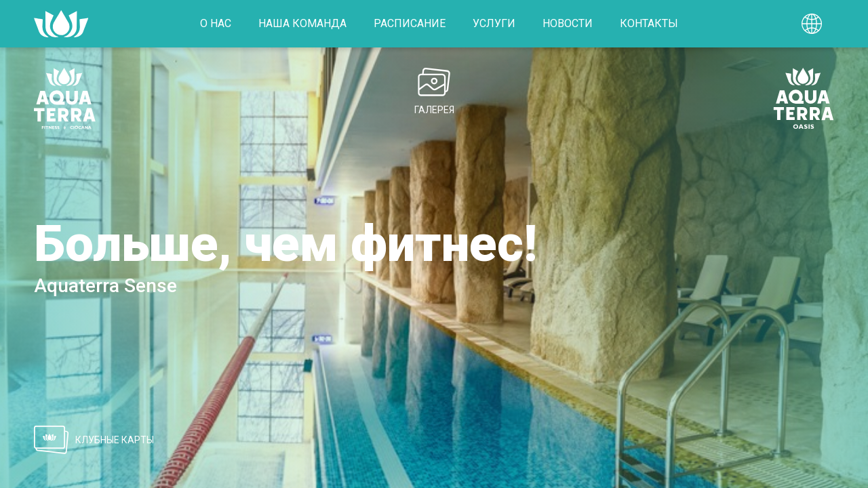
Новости (568, 23)
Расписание (410, 23)
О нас (216, 23)
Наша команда (302, 23)
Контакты (649, 23)
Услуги (494, 23)
